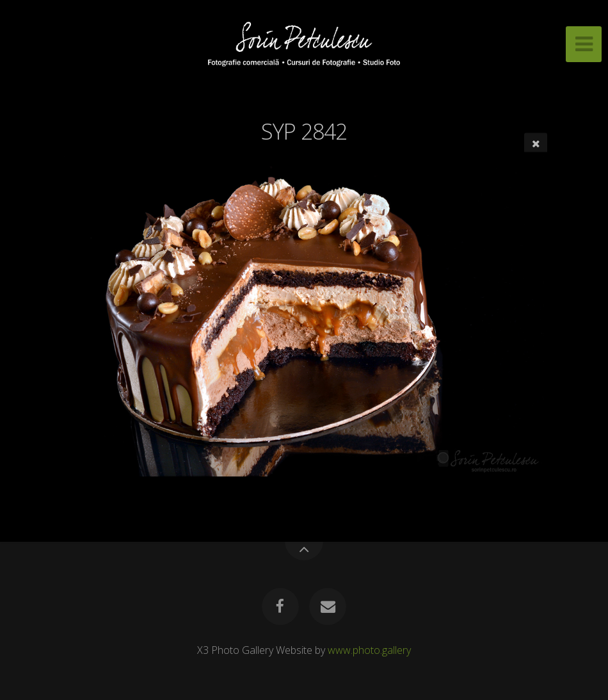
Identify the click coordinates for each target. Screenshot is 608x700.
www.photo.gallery (369, 650)
